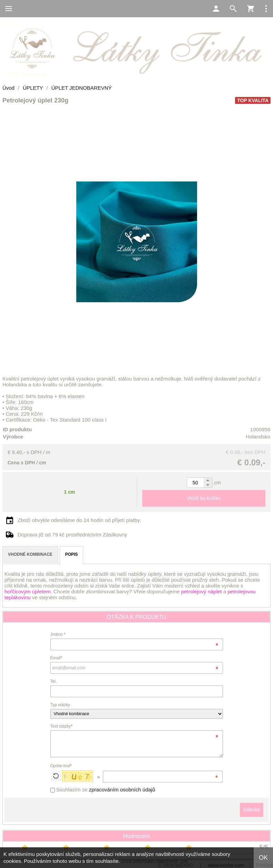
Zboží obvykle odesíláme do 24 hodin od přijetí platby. (79, 520)
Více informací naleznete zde (155, 861)
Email (56, 658)
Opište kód (61, 766)
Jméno (58, 634)
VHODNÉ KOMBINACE (30, 554)
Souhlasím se (103, 790)
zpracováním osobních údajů (122, 790)
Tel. (54, 681)
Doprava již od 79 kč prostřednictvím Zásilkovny (72, 535)
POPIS (72, 554)
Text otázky (62, 726)
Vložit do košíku (204, 498)
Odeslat (252, 810)
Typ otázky (60, 705)
